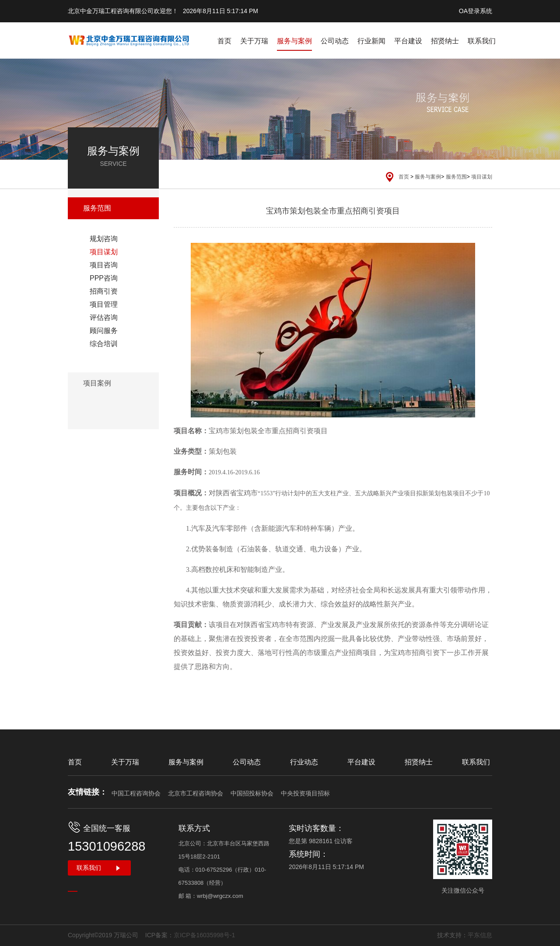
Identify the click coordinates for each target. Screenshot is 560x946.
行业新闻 (371, 41)
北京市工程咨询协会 (196, 793)
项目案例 (97, 383)
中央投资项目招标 (305, 793)
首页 (224, 41)
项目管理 (104, 304)
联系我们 (482, 41)
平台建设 (408, 41)
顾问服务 (104, 331)
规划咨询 (104, 239)
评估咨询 (104, 317)
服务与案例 (294, 41)
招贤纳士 (445, 41)
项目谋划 (482, 177)
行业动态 (304, 762)
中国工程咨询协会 (136, 793)
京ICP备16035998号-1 (204, 935)
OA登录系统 (476, 11)
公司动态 (335, 41)
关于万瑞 (254, 41)
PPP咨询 (104, 278)
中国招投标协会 (252, 793)
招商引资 (104, 291)
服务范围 (456, 177)
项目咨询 (104, 265)
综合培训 (104, 344)
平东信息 (480, 935)
